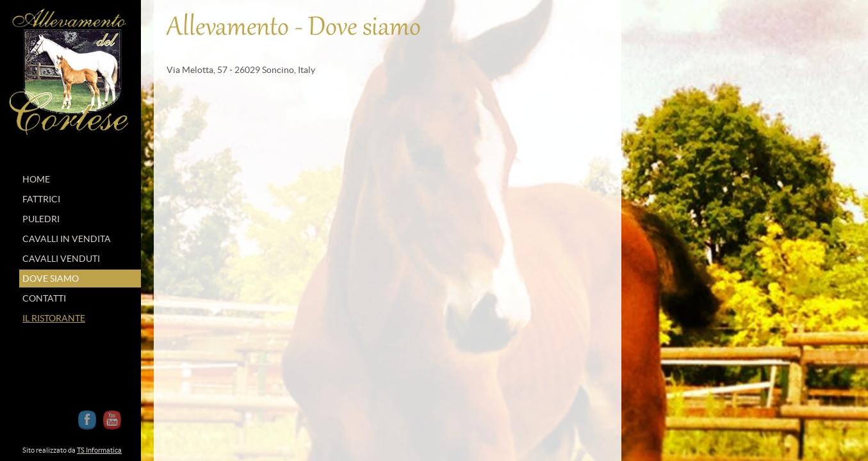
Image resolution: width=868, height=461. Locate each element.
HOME (36, 179)
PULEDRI (41, 219)
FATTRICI (41, 199)
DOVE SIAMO (51, 279)
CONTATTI (44, 298)
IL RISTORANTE (54, 318)
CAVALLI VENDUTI (61, 259)
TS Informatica (99, 450)
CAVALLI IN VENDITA (67, 239)
